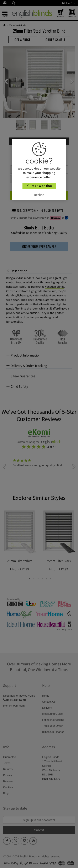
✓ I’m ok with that (39, 186)
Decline (39, 195)
